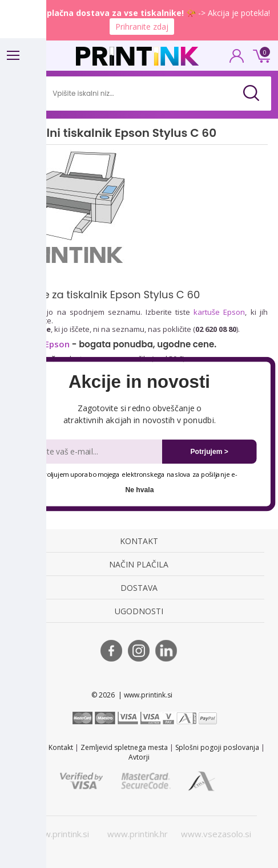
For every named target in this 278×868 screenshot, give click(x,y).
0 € (260, 55)
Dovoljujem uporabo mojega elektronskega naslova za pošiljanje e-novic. (130, 479)
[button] (139, 382)
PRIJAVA (237, 59)
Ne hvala (139, 490)
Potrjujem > (209, 451)
